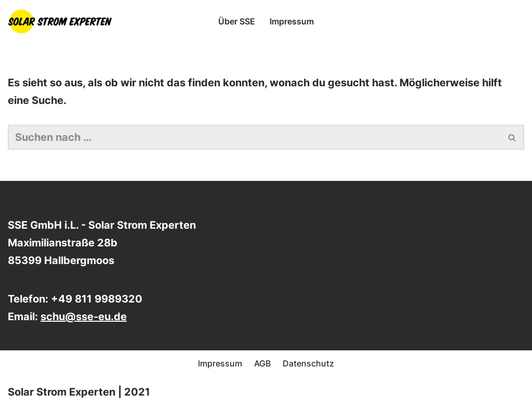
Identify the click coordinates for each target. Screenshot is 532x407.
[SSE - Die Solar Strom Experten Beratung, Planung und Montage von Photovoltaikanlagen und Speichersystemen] (62, 21)
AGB (262, 363)
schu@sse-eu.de (84, 317)
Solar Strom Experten (62, 392)
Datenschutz (308, 363)
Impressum (292, 21)
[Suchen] (254, 137)
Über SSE (237, 21)
